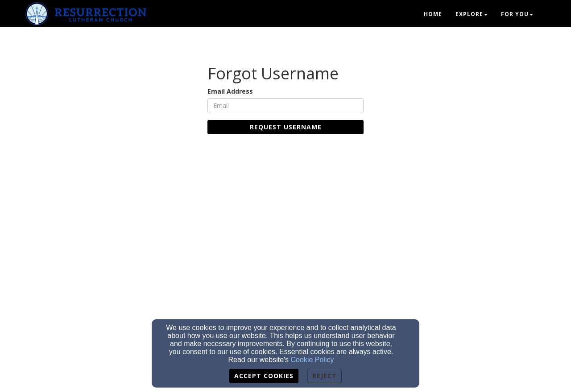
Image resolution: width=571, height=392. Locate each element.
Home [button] (433, 14)
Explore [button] (472, 14)
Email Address (230, 91)
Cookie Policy (312, 360)
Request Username (286, 127)
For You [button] (517, 14)
